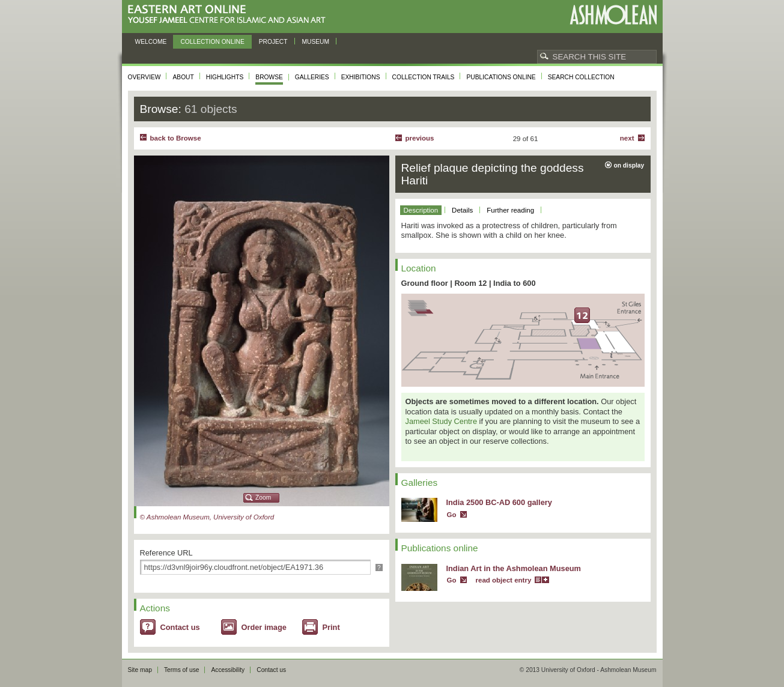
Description (421, 210)
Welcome (151, 42)
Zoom (263, 498)
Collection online (212, 42)
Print (331, 627)
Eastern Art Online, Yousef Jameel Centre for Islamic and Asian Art (230, 15)
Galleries (312, 77)
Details (462, 210)
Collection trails (424, 77)
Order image (264, 627)
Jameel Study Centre (442, 421)
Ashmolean (613, 15)
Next (627, 138)
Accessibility (228, 670)
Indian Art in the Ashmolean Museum (514, 568)
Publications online (501, 77)
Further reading (510, 210)
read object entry (504, 580)
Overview (144, 77)
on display (629, 165)
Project (273, 42)
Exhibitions (361, 77)
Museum (316, 42)
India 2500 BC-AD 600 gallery (499, 502)
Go (452, 515)
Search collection (581, 77)
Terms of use (182, 670)
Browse (269, 77)
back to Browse (176, 138)
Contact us (180, 627)
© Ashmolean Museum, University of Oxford (207, 517)
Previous (420, 138)
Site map (140, 670)
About (183, 77)
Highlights (225, 77)
